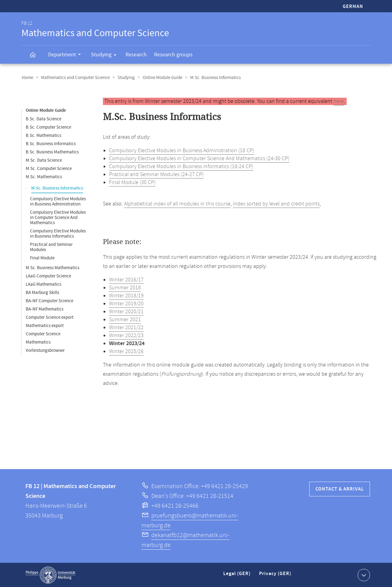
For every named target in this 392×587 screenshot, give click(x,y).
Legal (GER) (237, 576)
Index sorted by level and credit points (276, 204)
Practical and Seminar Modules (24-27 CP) (156, 174)
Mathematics (38, 342)
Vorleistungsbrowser (45, 350)
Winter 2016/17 (126, 280)
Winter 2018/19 (126, 295)
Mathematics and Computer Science (74, 78)
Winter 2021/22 (126, 327)
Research (136, 55)
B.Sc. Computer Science (48, 127)
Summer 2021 (125, 319)
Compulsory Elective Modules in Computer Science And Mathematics (58, 217)
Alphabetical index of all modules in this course (177, 204)
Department (66, 55)
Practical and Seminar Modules (51, 247)
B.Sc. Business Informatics (51, 143)
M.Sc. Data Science (44, 160)
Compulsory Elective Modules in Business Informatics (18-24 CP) (181, 166)
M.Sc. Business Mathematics (53, 267)
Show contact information (363, 574)
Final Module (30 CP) (132, 182)
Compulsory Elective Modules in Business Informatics (58, 233)
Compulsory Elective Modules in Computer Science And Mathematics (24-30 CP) (199, 158)
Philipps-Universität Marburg (51, 575)
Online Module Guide (160, 78)
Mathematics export (45, 325)
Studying (106, 56)
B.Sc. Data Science (43, 119)
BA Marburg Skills (42, 292)
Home (27, 78)
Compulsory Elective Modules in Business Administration (58, 201)
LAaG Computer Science (48, 276)
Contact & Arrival (340, 489)
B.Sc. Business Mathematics (52, 152)
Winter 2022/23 (126, 335)
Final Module (42, 258)
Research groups (173, 55)
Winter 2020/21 (126, 311)
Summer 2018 (125, 288)
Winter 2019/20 (126, 303)
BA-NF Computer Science (49, 301)
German (353, 7)
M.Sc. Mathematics (44, 177)
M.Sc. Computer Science (49, 168)
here (339, 101)
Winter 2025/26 (126, 351)
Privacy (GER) (276, 576)
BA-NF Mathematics (45, 309)
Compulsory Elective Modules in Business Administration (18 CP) (182, 150)
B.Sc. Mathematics (43, 135)
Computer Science (43, 334)
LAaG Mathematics (43, 284)
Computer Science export (50, 317)
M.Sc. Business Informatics (57, 188)
